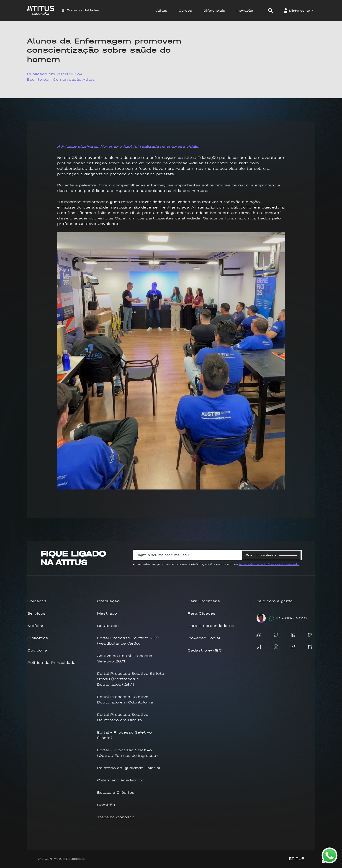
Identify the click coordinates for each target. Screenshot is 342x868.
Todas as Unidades (80, 10)
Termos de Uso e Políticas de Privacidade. (269, 564)
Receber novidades (271, 555)
